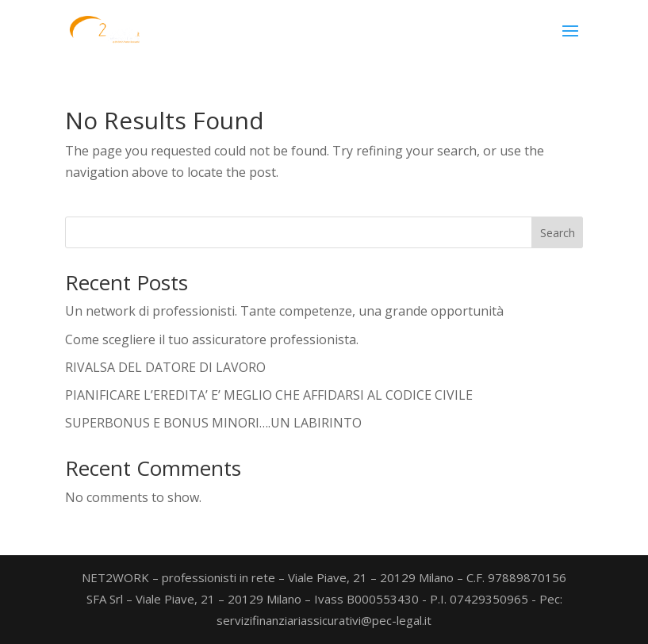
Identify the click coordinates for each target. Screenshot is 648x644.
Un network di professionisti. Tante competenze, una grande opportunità (284, 311)
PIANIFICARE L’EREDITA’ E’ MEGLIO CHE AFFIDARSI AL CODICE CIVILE (269, 395)
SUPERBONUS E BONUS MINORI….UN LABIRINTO (213, 423)
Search (558, 233)
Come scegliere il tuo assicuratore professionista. (212, 339)
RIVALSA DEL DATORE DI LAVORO (165, 367)
